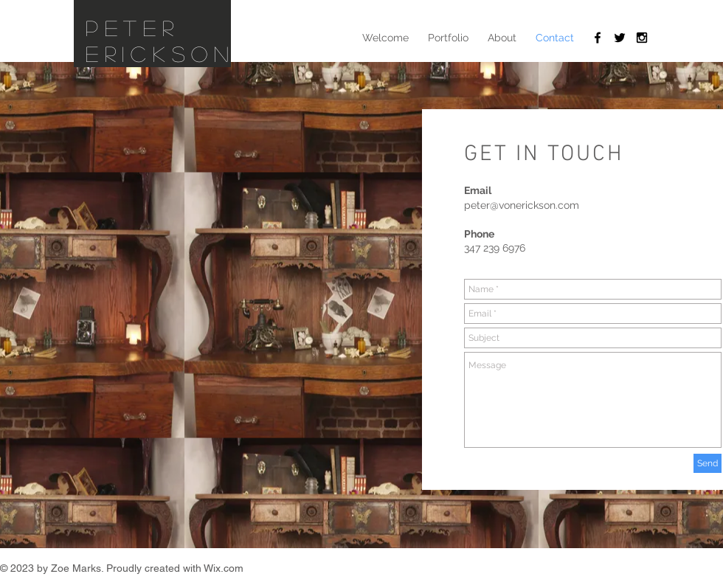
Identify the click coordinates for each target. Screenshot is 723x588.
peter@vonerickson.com (522, 205)
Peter (133, 28)
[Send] (708, 463)
